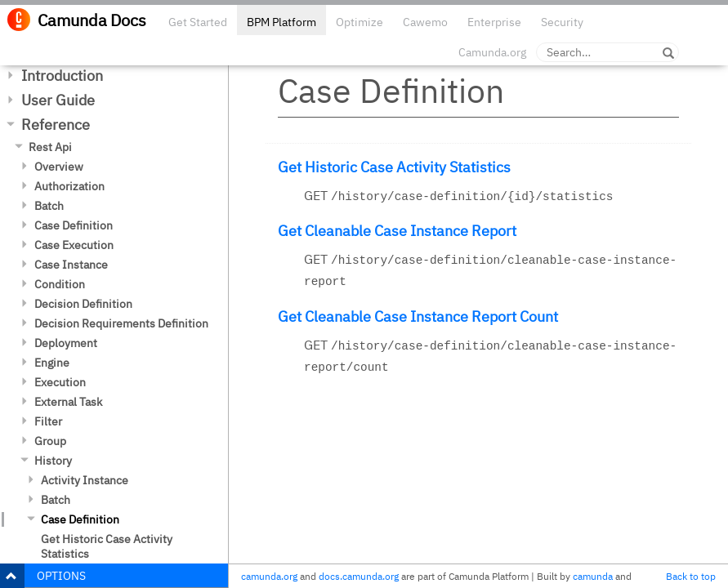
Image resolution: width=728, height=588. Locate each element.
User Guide (58, 100)
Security (562, 22)
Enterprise (494, 22)
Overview (59, 167)
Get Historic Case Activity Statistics (107, 546)
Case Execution (74, 245)
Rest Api (50, 147)
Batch (49, 206)
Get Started (198, 22)
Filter (48, 421)
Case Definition (74, 225)
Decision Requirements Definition (121, 323)
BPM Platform (281, 22)
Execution (60, 382)
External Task (68, 402)
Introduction (62, 76)
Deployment (66, 343)
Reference (56, 125)
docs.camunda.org (359, 576)
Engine (52, 363)
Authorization (69, 186)
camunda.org (269, 576)
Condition (60, 284)
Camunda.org (492, 52)
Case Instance (71, 265)
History (53, 461)
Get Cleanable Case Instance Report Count (418, 316)
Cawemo (425, 22)
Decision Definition (83, 304)
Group (50, 441)
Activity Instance (85, 480)
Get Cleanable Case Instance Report (397, 231)
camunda (593, 576)
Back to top (691, 576)
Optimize (360, 22)
